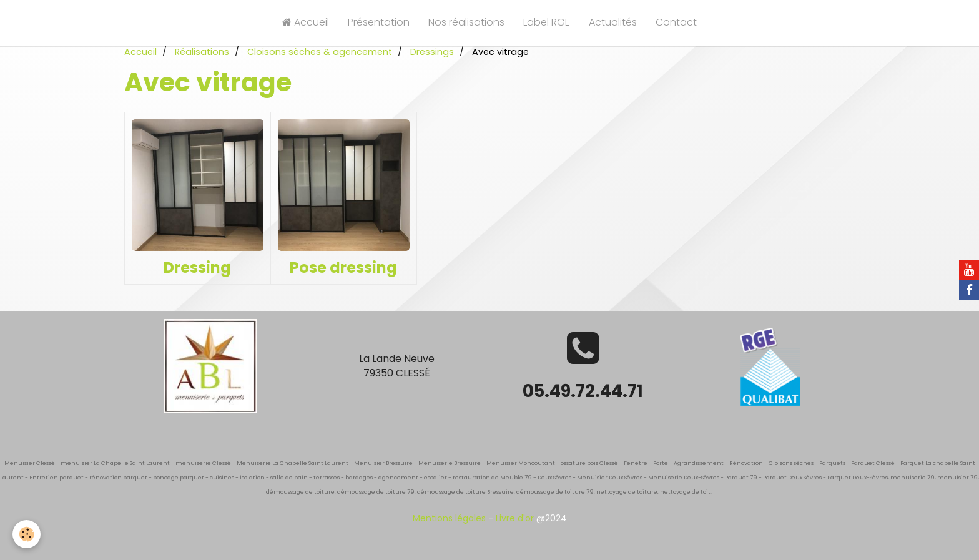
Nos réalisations (466, 22)
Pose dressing (343, 268)
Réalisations (202, 52)
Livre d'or (515, 518)
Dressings (432, 52)
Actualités (613, 22)
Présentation (379, 22)
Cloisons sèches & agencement (320, 52)
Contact (676, 22)
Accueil (306, 22)
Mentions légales (449, 518)
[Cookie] (27, 534)
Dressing (197, 268)
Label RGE (547, 22)
